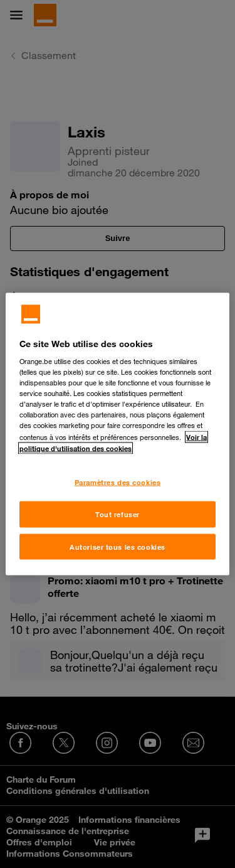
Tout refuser (118, 514)
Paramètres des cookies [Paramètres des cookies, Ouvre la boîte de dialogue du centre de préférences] (118, 482)
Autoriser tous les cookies (118, 546)
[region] (117, 434)
